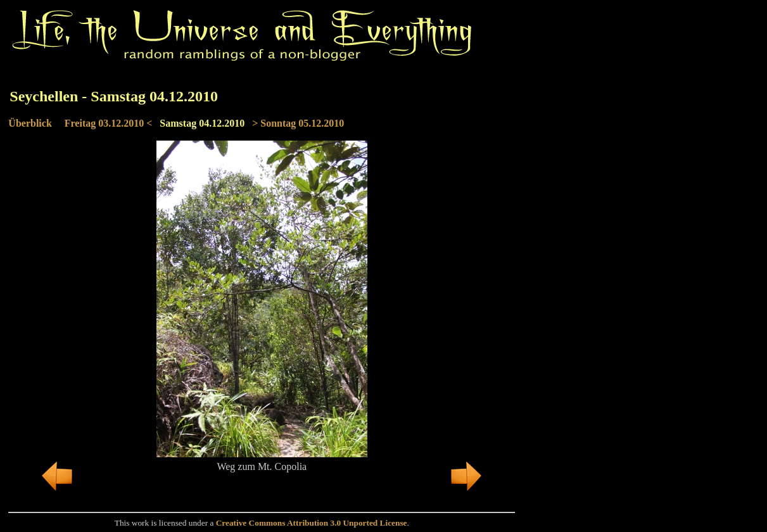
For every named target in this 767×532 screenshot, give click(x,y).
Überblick (30, 123)
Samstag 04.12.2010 (202, 123)
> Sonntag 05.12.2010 (298, 123)
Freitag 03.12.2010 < (109, 123)
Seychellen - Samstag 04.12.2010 (114, 96)
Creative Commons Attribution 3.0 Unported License (312, 523)
